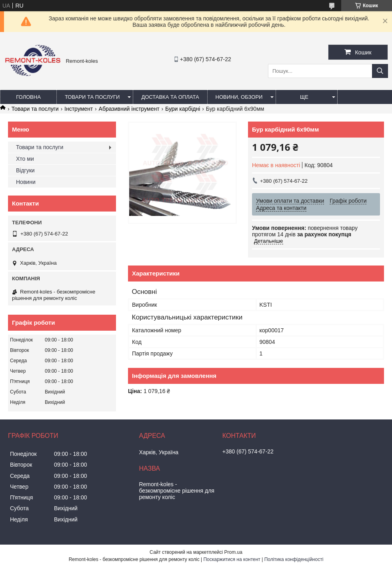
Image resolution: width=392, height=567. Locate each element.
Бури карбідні (183, 109)
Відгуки (25, 170)
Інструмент (79, 109)
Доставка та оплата (170, 97)
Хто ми (25, 159)
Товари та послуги (92, 97)
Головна (28, 97)
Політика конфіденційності (294, 559)
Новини (26, 182)
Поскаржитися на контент (232, 559)
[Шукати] (380, 71)
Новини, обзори (239, 97)
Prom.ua (233, 552)
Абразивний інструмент (129, 109)
